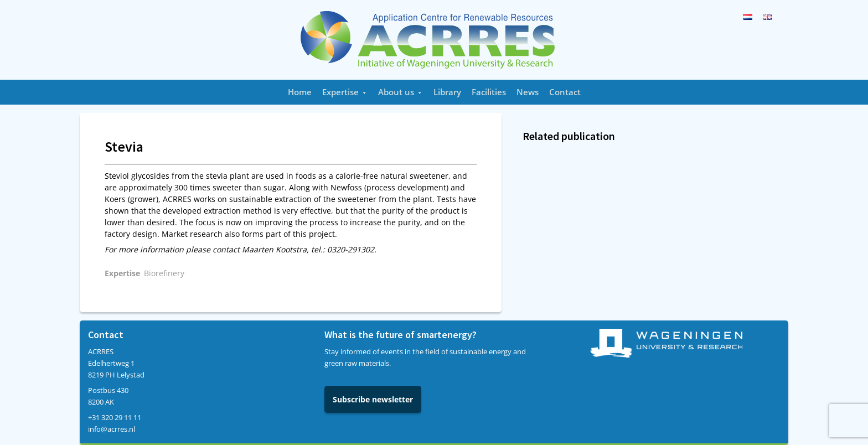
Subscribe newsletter (373, 399)
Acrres (434, 40)
